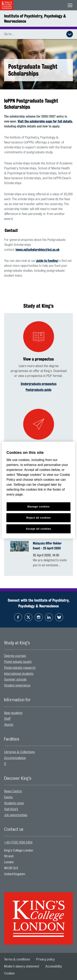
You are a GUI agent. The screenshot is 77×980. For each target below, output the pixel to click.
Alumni (9, 725)
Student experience (17, 685)
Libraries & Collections (19, 752)
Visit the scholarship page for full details (45, 121)
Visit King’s (11, 809)
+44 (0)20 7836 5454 (18, 842)
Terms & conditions (17, 959)
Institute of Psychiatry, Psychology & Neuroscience (35, 18)
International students (19, 674)
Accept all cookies (38, 529)
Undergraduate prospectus (39, 384)
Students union (14, 803)
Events (8, 797)
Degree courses (15, 656)
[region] (38, 490)
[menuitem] (38, 656)
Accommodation (15, 758)
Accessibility (54, 966)
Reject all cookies (38, 517)
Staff (7, 719)
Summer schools (15, 680)
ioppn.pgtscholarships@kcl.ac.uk (38, 250)
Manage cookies (39, 507)
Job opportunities (16, 815)
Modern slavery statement (22, 966)
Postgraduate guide (38, 390)
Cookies (9, 973)
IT (5, 764)
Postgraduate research (20, 668)
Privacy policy (45, 959)
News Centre (13, 791)
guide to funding (47, 261)
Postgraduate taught (18, 662)
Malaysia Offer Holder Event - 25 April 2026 (47, 546)
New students (13, 713)
